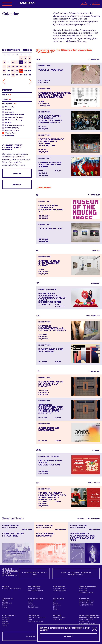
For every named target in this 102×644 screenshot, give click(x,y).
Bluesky (5, 621)
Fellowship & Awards (35, 591)
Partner (31, 603)
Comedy (9, 107)
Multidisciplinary (13, 120)
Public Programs (34, 589)
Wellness (9, 135)
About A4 (8, 599)
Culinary (9, 112)
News (55, 607)
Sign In (17, 173)
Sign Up (17, 185)
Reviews (56, 609)
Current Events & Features (12, 589)
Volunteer (31, 605)
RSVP (58, 171)
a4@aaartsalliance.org (76, 41)
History (5, 605)
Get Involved (36, 599)
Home (6, 587)
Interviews (57, 605)
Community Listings (86, 593)
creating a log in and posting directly (73, 24)
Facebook (6, 619)
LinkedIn (6, 623)
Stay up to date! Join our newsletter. (76, 574)
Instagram (6, 617)
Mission (5, 601)
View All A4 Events (89, 519)
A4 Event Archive (60, 591)
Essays (56, 603)
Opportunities (88, 587)
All (54, 601)
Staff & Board (7, 603)
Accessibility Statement (87, 624)
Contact (5, 607)
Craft (7, 109)
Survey (68, 636)
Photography (11, 128)
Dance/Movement (14, 115)
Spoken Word (12, 130)
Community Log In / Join (34, 574)
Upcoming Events (60, 589)
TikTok (5, 626)
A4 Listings (83, 591)
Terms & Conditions (86, 620)
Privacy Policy (84, 622)
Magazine (59, 599)
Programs (34, 587)
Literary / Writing (13, 117)
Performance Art (14, 125)
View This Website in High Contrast (89, 616)
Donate (30, 601)
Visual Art (9, 133)
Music (8, 122)
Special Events (33, 607)
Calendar (27, 3)
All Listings (83, 589)
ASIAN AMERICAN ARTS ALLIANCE (10, 572)
